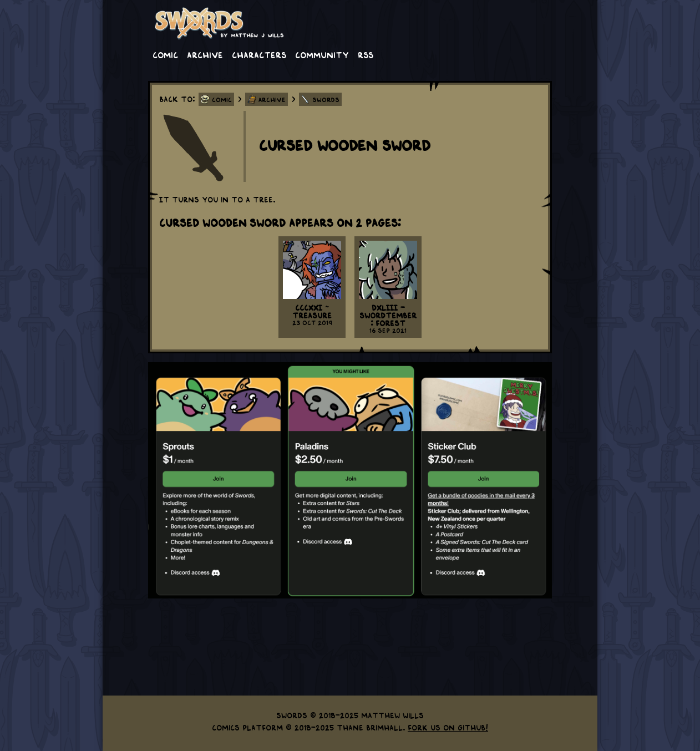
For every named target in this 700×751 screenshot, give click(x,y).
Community (322, 54)
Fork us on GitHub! (448, 727)
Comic (165, 54)
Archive (205, 54)
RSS (366, 54)
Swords (326, 99)
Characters (259, 54)
